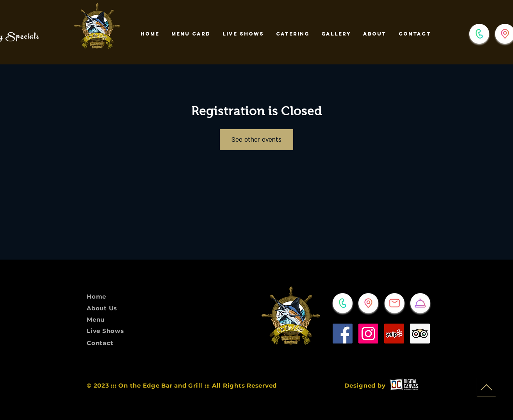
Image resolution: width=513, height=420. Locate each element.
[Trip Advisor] (420, 334)
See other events (256, 140)
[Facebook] (343, 334)
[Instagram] (368, 334)
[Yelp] (394, 334)
